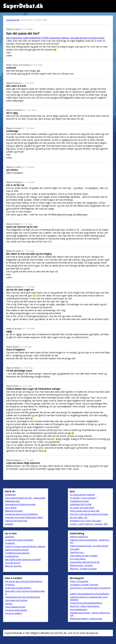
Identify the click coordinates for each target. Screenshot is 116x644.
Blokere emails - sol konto (81, 565)
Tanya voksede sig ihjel (15, 607)
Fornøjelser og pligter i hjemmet (84, 585)
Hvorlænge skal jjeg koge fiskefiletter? (22, 514)
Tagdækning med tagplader (17, 553)
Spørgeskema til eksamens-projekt (20, 504)
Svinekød (9, 524)
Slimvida (9, 604)
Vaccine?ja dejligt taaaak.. (16, 610)
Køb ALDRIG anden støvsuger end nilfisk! (23, 560)
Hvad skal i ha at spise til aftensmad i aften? (24, 517)
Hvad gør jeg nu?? (13, 563)
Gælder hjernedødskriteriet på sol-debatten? (90, 594)
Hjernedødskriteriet (79, 609)
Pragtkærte (10, 543)
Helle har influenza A (79, 537)
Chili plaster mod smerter (16, 600)
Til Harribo (10, 585)
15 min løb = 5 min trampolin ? (83, 498)
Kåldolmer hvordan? (14, 511)
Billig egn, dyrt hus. (13, 566)
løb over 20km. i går (79, 517)
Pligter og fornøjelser (79, 581)
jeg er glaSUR (11, 508)
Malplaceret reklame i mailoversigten (86, 619)
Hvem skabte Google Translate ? (84, 556)
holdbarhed (10, 495)
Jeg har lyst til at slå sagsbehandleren (86, 603)
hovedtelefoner (12, 556)
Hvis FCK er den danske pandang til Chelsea (89, 514)
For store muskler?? (14, 613)
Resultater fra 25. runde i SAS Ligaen (86, 521)
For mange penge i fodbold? (82, 495)
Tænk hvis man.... (77, 552)
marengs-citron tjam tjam (16, 521)
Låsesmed (10, 537)
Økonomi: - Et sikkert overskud (83, 569)
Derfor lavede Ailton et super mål (85, 511)
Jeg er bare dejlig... (78, 559)
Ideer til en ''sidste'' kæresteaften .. (85, 606)
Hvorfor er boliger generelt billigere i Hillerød (25, 546)
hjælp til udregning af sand (17, 550)
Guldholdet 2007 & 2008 (81, 504)
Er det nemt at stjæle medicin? (18, 588)
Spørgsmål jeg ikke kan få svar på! (85, 562)
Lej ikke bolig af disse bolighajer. (19, 540)
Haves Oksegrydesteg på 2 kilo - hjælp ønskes (25, 498)
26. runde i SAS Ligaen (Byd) (82, 508)
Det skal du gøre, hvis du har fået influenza (24, 581)
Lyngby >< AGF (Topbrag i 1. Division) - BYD (89, 524)
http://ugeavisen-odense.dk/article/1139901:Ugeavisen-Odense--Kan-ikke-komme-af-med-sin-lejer (55, 38)
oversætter (75, 549)
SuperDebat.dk (13, 20)
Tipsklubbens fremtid (79, 501)
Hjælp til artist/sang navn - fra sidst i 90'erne (89, 546)
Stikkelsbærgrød (12, 501)
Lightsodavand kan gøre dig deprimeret (23, 597)
